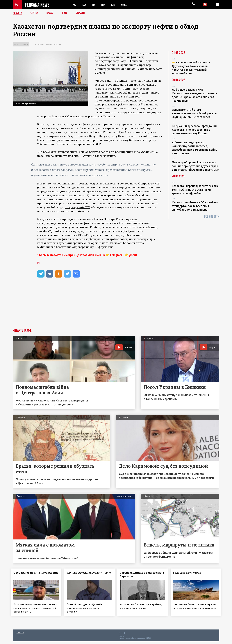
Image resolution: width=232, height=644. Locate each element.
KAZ (75, 5)
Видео (51, 13)
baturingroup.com (139, 641)
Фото (66, 13)
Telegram (116, 255)
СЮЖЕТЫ (82, 13)
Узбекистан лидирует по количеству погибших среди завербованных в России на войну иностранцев (194, 148)
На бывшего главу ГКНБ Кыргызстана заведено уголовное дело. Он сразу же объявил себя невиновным (194, 95)
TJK (95, 5)
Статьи (35, 13)
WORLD (127, 5)
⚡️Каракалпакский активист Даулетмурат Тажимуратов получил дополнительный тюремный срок (191, 68)
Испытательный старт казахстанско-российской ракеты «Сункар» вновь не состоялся (194, 113)
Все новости (212, 216)
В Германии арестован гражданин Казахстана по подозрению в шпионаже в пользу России (194, 130)
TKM (105, 5)
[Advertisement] (116, 306)
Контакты (21, 635)
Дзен (133, 255)
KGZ (85, 5)
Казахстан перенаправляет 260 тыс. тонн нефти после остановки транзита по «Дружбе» (195, 190)
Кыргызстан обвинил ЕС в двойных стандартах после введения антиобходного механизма (195, 206)
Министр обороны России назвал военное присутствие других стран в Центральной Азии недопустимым (195, 166)
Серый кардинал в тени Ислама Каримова (138, 574)
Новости (18, 13)
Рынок (49, 44)
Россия (57, 44)
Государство (38, 44)
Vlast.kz (100, 73)
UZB (115, 5)
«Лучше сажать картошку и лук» (86, 574)
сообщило (150, 227)
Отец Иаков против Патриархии (28, 574)
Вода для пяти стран (189, 573)
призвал (132, 219)
